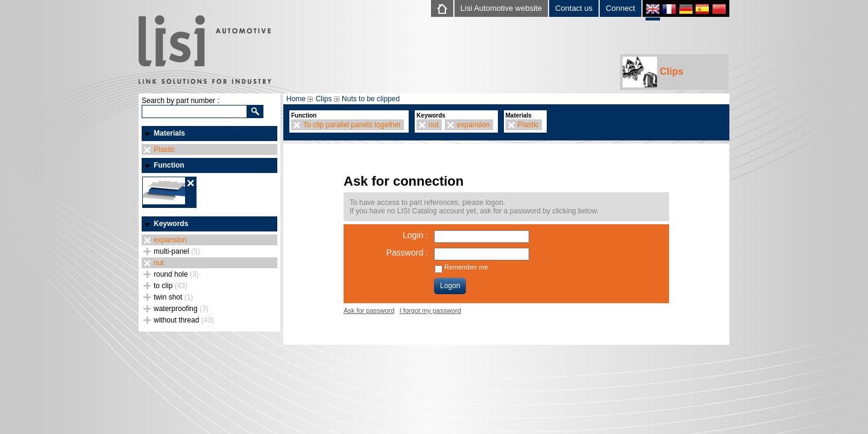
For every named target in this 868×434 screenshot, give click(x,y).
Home (296, 99)
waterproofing (181, 309)
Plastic (164, 149)
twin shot (173, 297)
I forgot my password (430, 310)
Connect (620, 8)
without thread (184, 320)
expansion (170, 240)
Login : (415, 235)
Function (169, 165)
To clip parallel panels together (352, 125)
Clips (653, 72)
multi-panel (177, 251)
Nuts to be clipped (371, 99)
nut (159, 263)
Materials (169, 133)
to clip (171, 286)
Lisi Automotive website (501, 8)
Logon (450, 286)
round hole (176, 274)
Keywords (171, 224)
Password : (407, 253)
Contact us (574, 8)
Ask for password (369, 310)
